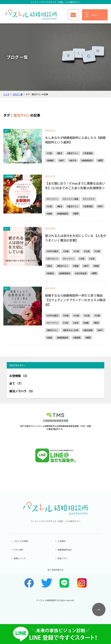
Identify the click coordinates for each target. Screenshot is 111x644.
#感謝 (76, 266)
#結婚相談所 (87, 160)
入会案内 (62, 541)
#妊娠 (86, 323)
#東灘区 (50, 160)
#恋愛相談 (88, 153)
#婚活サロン (73, 153)
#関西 (100, 160)
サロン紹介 (19, 550)
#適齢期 (77, 338)
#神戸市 (73, 160)
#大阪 (49, 153)
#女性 (92, 259)
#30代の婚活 (52, 251)
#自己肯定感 (81, 273)
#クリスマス (89, 199)
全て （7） (16, 383)
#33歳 (97, 251)
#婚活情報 (88, 330)
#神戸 (62, 160)
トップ (6, 94)
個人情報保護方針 (55, 570)
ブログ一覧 (17, 94)
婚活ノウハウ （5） (22, 391)
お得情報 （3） (19, 376)
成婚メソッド (20, 558)
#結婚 (49, 214)
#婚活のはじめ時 (71, 330)
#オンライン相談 (71, 199)
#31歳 (76, 251)
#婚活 (60, 153)
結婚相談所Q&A (65, 550)
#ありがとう (52, 259)
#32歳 (87, 251)
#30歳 (66, 251)
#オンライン (52, 199)
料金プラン (63, 558)
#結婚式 (50, 273)
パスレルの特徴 (21, 541)
